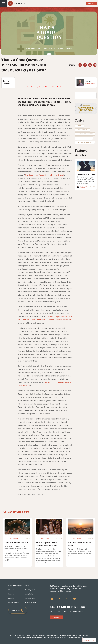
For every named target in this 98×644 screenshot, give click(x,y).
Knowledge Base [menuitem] (30, 598)
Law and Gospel (82, 130)
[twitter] (90, 65)
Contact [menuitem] (27, 586)
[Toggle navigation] (3, 3)
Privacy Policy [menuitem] (29, 594)
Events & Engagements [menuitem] (15, 586)
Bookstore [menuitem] (11, 594)
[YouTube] (74, 599)
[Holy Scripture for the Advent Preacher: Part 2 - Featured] (49, 527)
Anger (79, 126)
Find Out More (90, 84)
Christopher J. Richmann (83, 187)
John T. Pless (45, 538)
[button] (82, 3)
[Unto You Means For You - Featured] (17, 527)
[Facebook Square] (52, 599)
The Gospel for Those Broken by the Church (45, 175)
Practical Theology (84, 138)
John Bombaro (14, 538)
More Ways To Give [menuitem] (31, 590)
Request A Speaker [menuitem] (14, 602)
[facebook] (85, 65)
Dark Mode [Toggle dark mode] (18, 610)
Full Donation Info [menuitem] (30, 602)
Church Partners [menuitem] (13, 590)
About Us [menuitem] (11, 598)
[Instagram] (67, 599)
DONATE (91, 3)
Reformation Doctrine (85, 142)
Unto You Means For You (16, 543)
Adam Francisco (78, 538)
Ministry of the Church (85, 134)
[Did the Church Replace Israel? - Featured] (81, 527)
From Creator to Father (86, 174)
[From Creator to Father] (86, 166)
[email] (95, 65)
